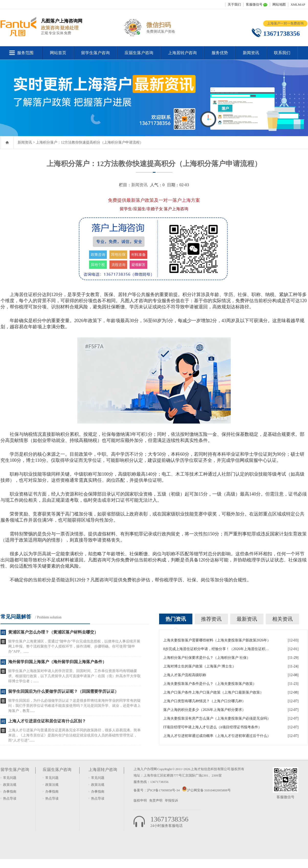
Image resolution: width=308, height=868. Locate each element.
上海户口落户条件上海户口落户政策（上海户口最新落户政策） (213, 692)
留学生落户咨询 (95, 53)
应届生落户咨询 (139, 53)
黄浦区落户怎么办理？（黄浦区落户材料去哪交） (53, 632)
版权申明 (140, 800)
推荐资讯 (211, 619)
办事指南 (10, 791)
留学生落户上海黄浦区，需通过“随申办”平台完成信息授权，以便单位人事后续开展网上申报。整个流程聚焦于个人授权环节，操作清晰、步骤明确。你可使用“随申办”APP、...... (74, 646)
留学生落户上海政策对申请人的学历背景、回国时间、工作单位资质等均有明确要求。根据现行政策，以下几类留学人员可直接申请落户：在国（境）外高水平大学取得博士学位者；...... (74, 676)
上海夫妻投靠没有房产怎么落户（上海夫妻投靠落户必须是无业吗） (217, 718)
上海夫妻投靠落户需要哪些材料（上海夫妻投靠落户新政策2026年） (217, 640)
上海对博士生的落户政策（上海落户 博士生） (200, 666)
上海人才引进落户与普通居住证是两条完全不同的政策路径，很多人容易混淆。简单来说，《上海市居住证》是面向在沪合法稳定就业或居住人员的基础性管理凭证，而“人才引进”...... (74, 735)
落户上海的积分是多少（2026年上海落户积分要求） (204, 710)
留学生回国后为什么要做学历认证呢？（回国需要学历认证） (63, 691)
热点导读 (10, 798)
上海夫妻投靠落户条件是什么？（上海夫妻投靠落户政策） (210, 684)
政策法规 (10, 785)
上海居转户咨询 (182, 53)
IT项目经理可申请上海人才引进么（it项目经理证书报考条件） (212, 727)
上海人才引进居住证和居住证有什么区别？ (47, 721)
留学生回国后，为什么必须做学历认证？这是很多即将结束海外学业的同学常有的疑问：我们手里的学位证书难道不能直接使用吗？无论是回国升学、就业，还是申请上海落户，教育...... (74, 706)
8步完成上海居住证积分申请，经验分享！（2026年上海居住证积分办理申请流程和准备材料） (217, 649)
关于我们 (234, 4)
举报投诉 (171, 800)
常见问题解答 (16, 617)
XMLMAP (298, 4)
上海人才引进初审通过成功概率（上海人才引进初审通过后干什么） (217, 736)
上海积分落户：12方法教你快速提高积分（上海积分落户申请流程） (90, 142)
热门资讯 (176, 619)
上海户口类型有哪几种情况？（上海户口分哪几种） (204, 701)
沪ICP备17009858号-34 (163, 790)
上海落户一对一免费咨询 (285, 23)
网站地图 (279, 4)
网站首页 (58, 53)
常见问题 (10, 778)
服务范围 (25, 53)
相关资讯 (282, 619)
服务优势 (220, 53)
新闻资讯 (251, 53)
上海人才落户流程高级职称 (185, 675)
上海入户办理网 (145, 769)
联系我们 (282, 53)
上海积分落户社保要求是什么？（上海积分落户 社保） (207, 658)
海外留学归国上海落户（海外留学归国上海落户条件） (57, 662)
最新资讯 (247, 619)
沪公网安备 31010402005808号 (209, 790)
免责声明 (156, 800)
